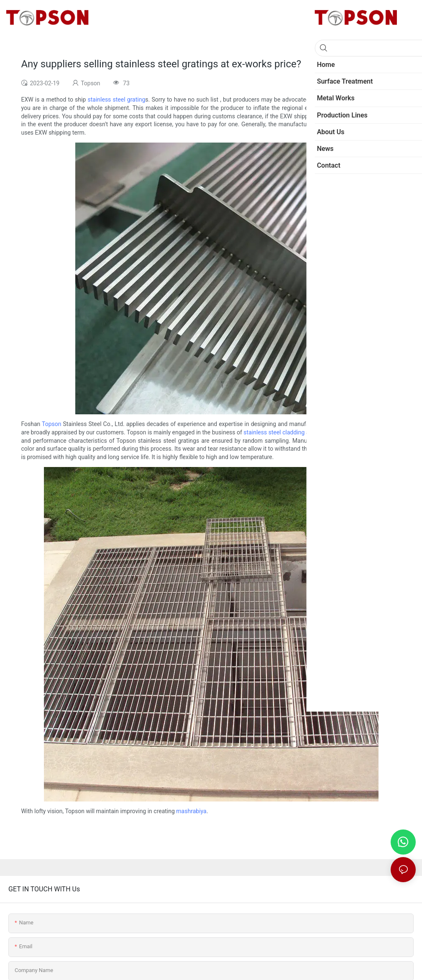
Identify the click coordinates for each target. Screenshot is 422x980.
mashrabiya (191, 811)
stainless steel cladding (274, 432)
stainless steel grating (117, 100)
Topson (51, 424)
